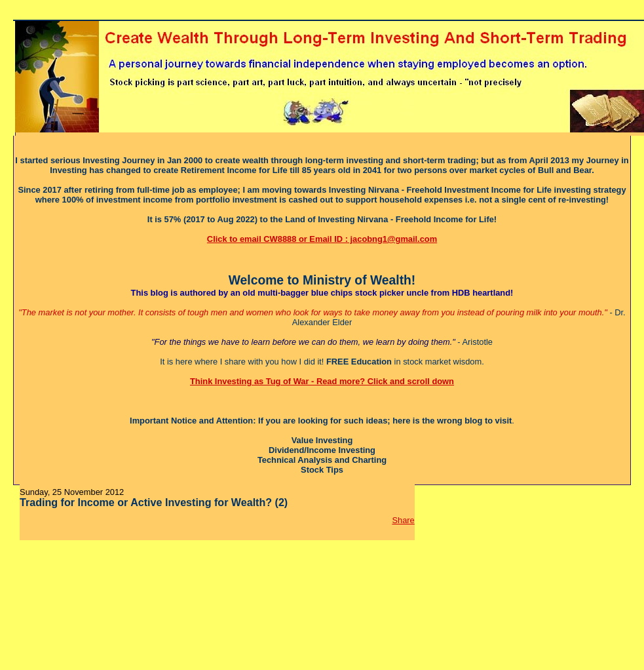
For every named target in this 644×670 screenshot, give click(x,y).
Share (403, 520)
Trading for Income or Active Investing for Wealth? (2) (154, 502)
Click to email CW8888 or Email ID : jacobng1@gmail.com (322, 239)
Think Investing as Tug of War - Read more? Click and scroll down (322, 381)
